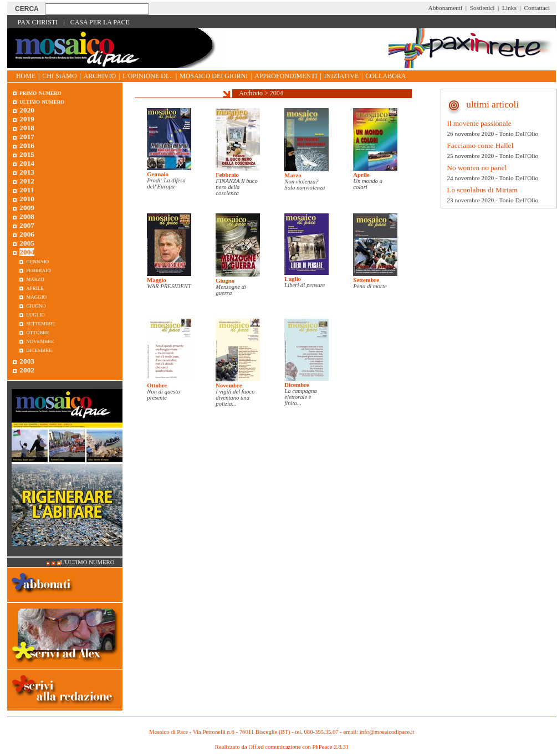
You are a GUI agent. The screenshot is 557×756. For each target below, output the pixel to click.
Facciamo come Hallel (480, 145)
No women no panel (477, 168)
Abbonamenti (446, 8)
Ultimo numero (42, 101)
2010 (27, 199)
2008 (27, 216)
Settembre (366, 280)
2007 (27, 225)
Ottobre (157, 385)
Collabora (385, 76)
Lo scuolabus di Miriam (482, 190)
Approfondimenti (286, 76)
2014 (27, 163)
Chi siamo (59, 76)
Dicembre (297, 385)
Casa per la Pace (100, 22)
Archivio (100, 76)
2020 (27, 110)
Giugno (225, 281)
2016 (27, 145)
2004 (277, 93)
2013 (27, 172)
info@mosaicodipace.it (387, 732)
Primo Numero (40, 92)
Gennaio (158, 174)
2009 (27, 208)
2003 (27, 361)
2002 (27, 370)
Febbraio (227, 175)
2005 (27, 243)
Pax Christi (38, 22)
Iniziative (342, 76)
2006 (27, 234)
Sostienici (482, 8)
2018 (27, 128)
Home (26, 76)
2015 (27, 154)
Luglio (293, 279)
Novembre (229, 385)
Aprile (361, 175)
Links (509, 8)
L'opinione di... (148, 76)
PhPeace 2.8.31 (330, 747)
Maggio (156, 280)
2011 (27, 190)
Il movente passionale (479, 123)
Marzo (293, 175)
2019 (27, 119)
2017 (27, 137)
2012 (27, 181)
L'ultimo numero (88, 562)
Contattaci (537, 8)
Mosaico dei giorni (214, 76)
